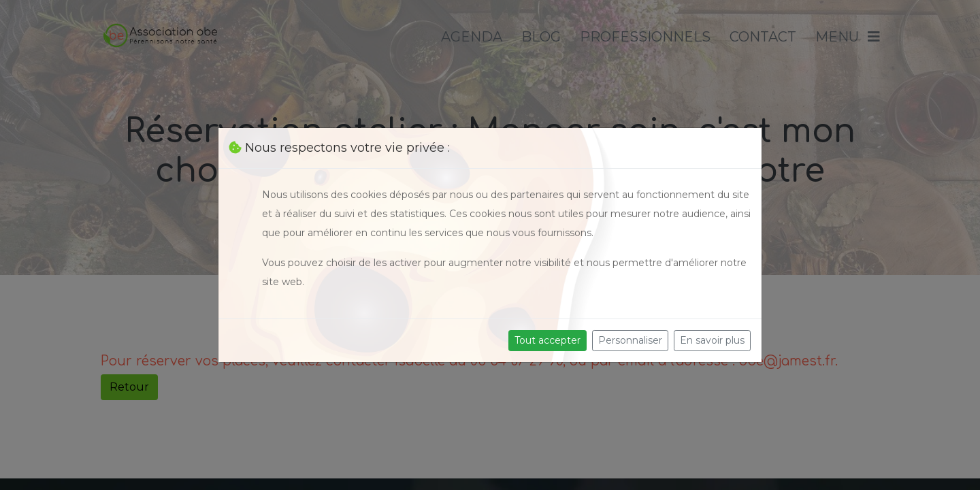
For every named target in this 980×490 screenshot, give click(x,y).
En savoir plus (712, 340)
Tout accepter (548, 340)
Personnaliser (630, 340)
